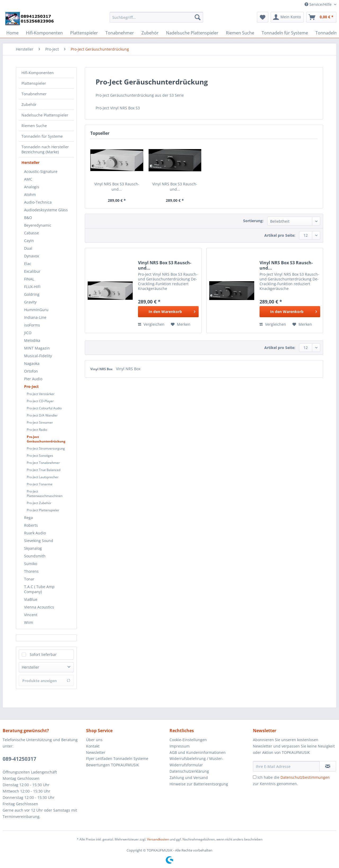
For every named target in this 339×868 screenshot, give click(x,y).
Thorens (31, 571)
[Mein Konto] (287, 17)
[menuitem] (156, 20)
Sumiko (31, 564)
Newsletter (96, 752)
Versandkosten (158, 839)
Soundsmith (35, 556)
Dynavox (32, 256)
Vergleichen (151, 324)
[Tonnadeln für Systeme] (285, 33)
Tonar (29, 579)
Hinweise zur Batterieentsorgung (199, 784)
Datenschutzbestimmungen (305, 777)
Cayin (29, 241)
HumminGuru (36, 310)
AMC (28, 179)
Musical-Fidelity (38, 356)
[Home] (12, 33)
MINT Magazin (37, 348)
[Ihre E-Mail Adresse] (286, 766)
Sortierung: (253, 221)
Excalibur (32, 271)
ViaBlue (31, 599)
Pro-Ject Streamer (40, 422)
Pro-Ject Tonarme (40, 484)
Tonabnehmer (34, 94)
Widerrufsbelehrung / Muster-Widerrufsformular (196, 762)
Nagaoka (32, 363)
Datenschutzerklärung (189, 771)
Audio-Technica (38, 202)
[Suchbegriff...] (156, 17)
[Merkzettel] (263, 17)
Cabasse (32, 233)
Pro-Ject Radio (37, 430)
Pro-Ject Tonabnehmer (43, 463)
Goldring (32, 294)
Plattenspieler (34, 83)
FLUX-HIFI (32, 287)
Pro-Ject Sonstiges (40, 456)
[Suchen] (198, 17)
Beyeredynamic (38, 225)
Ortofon (31, 371)
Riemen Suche (34, 126)
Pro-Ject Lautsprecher (43, 477)
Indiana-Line (35, 317)
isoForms (32, 325)
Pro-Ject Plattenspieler (43, 510)
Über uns (94, 740)
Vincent (31, 615)
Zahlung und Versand (189, 778)
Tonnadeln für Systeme (42, 136)
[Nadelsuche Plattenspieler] (192, 33)
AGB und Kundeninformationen (198, 752)
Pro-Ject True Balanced (44, 470)
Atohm (30, 194)
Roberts (31, 525)
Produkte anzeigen (46, 681)
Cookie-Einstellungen (188, 740)
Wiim (29, 622)
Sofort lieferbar (43, 654)
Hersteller (30, 162)
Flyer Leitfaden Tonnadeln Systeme (117, 759)
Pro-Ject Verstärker (41, 394)
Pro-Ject (31, 386)
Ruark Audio (35, 533)
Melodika (32, 340)
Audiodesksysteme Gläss (46, 210)
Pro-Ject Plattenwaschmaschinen (45, 494)
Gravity (30, 302)
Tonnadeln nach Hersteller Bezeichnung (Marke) (45, 149)
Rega (28, 518)
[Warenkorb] (321, 17)
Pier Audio (33, 379)
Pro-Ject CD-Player (40, 401)
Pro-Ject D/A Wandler (42, 415)
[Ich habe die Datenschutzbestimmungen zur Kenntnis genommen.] (255, 777)
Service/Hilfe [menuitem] (319, 4)
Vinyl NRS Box (102, 369)
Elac (28, 264)
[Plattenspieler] (84, 33)
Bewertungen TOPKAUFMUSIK (113, 765)
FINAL (29, 279)
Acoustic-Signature (41, 171)
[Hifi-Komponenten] (44, 33)
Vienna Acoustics (39, 607)
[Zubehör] (150, 33)
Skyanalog (33, 548)
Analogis (32, 187)
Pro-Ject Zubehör (39, 503)
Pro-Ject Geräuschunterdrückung (46, 439)
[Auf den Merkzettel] (181, 324)
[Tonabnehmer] (120, 33)
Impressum (180, 746)
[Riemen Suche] (240, 33)
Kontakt (93, 746)
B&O (28, 218)
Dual (28, 248)
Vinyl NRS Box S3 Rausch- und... (117, 187)
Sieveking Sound (39, 541)
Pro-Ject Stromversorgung (46, 448)
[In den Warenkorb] (168, 312)
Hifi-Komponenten (38, 73)
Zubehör (29, 104)
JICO (28, 333)
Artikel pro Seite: (280, 235)
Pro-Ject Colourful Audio (44, 408)
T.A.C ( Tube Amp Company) (39, 589)
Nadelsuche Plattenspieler (45, 115)
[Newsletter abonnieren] (328, 766)
